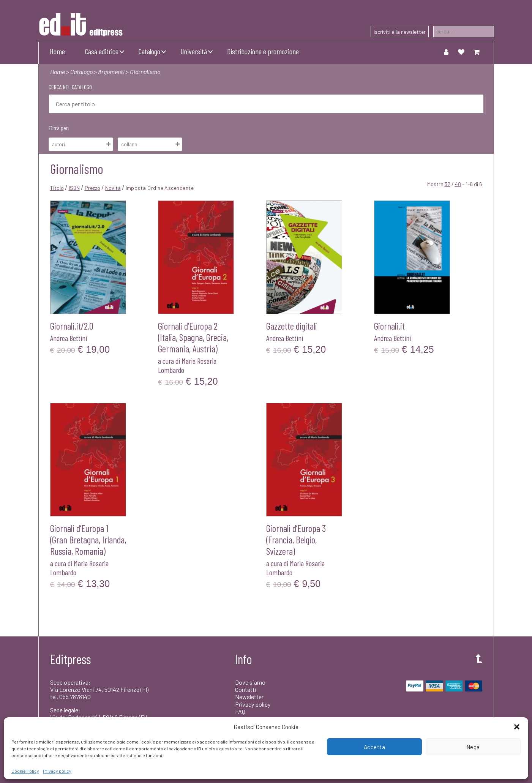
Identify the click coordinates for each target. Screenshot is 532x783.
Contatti (246, 689)
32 (448, 184)
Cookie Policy (25, 771)
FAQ (240, 711)
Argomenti (111, 72)
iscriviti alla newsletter (400, 32)
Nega (473, 747)
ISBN (74, 188)
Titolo (57, 188)
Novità (113, 188)
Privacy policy (57, 771)
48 (458, 184)
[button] (517, 727)
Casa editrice (102, 51)
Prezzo (92, 188)
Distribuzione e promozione (263, 51)
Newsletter (249, 697)
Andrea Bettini (69, 338)
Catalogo (149, 51)
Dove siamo (250, 682)
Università (194, 51)
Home (57, 51)
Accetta (375, 747)
